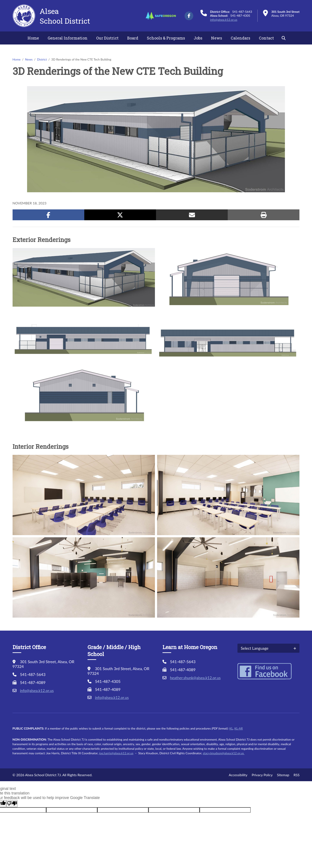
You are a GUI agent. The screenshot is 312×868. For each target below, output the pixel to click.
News (217, 38)
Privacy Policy (262, 775)
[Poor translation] (12, 804)
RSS (297, 775)
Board (133, 38)
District (42, 59)
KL (231, 728)
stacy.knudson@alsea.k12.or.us (224, 753)
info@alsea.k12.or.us (224, 20)
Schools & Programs (166, 38)
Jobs (198, 38)
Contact (266, 38)
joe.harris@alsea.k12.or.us (116, 753)
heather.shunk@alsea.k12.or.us (196, 678)
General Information (68, 38)
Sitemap (283, 775)
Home (33, 38)
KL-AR (239, 728)
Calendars (240, 38)
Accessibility (238, 775)
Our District (107, 38)
